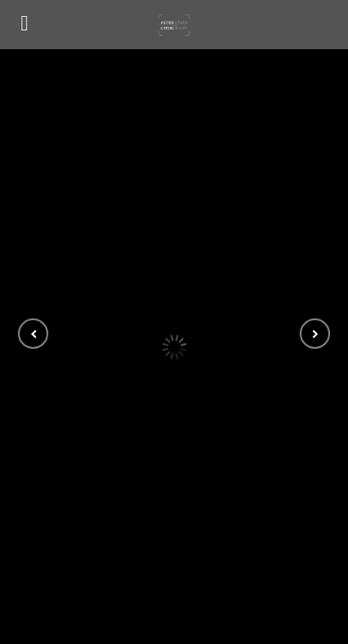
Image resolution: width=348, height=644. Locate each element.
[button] (33, 334)
